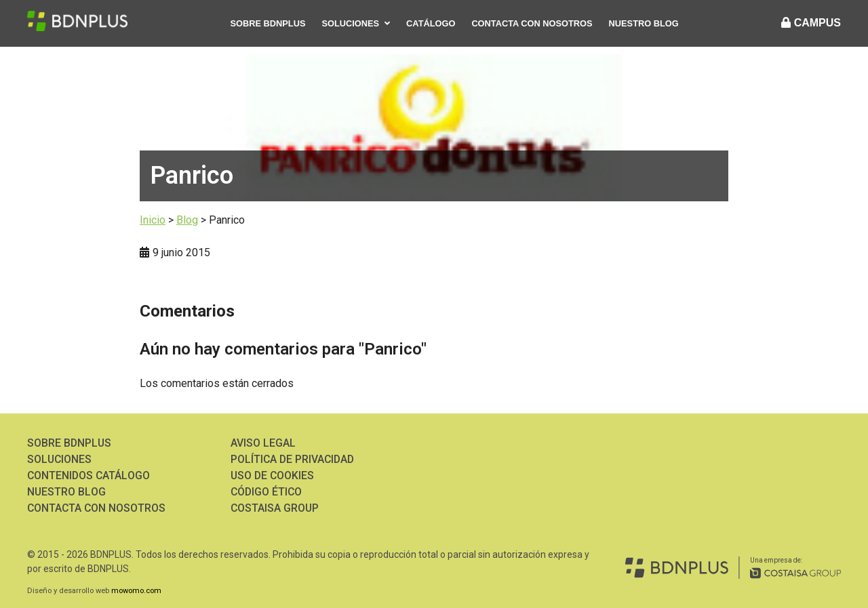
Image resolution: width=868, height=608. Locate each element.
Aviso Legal (263, 443)
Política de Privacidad (294, 459)
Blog (187, 220)
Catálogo (431, 23)
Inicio (153, 220)
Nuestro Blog (644, 23)
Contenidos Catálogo (89, 475)
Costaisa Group (275, 508)
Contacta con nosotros (532, 23)
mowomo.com (136, 591)
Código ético (267, 492)
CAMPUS (811, 23)
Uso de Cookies (273, 475)
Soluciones (350, 23)
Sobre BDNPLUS (268, 23)
